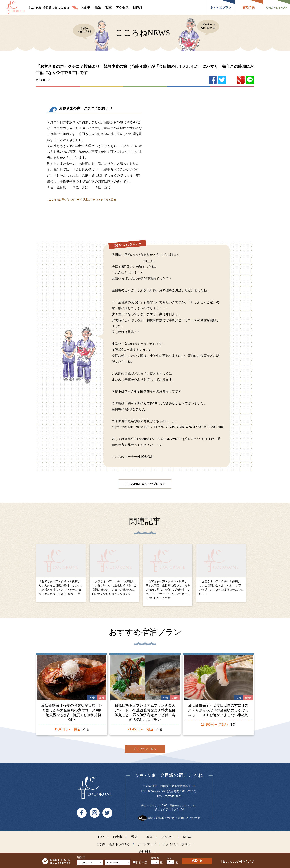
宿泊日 (81, 857)
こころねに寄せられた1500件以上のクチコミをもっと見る (82, 199)
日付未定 (140, 862)
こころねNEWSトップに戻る (145, 484)
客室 (150, 835)
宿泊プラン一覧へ (145, 747)
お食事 (118, 835)
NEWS (188, 835)
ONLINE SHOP (276, 7)
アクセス (168, 835)
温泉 (134, 835)
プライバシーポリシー (178, 842)
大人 (169, 858)
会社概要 (145, 850)
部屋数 (155, 858)
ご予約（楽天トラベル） (114, 842)
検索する (197, 861)
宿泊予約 (249, 7)
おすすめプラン (221, 7)
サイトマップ (147, 842)
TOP (101, 835)
